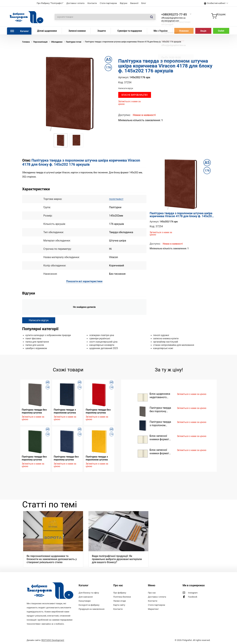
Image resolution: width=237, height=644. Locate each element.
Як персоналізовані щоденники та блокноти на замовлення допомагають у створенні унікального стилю (52, 559)
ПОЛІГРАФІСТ (118, 199)
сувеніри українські (100, 338)
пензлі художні (161, 335)
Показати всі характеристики (84, 281)
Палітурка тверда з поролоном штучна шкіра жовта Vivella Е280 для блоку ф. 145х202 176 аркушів (98, 458)
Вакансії (134, 3)
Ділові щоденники (47, 31)
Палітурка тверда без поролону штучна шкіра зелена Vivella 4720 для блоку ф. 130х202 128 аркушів (34, 458)
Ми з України (161, 31)
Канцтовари (85, 601)
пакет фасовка (33, 338)
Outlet (221, 31)
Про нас (152, 593)
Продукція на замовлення (92, 609)
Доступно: (124, 115)
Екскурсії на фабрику (89, 605)
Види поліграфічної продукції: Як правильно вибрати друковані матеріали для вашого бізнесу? (117, 559)
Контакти (92, 3)
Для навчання (86, 597)
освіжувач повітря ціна (102, 335)
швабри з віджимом (36, 348)
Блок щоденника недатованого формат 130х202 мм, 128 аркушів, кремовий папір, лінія (160, 396)
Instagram (193, 593)
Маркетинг (153, 609)
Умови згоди (120, 601)
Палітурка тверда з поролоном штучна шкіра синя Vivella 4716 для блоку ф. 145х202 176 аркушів (67, 411)
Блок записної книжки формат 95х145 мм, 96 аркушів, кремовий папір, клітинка (161, 452)
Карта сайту (119, 605)
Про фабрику (120, 593)
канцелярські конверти (102, 345)
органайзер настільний (166, 342)
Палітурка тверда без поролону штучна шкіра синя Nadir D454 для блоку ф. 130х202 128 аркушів (67, 458)
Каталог (25, 31)
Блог (144, 3)
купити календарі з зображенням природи (48, 335)
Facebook (193, 597)
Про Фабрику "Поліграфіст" (50, 3)
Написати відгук (126, 88)
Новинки (184, 31)
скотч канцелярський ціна (103, 342)
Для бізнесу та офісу (89, 593)
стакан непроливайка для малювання (174, 345)
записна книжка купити (166, 338)
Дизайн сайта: (45, 640)
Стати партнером (108, 3)
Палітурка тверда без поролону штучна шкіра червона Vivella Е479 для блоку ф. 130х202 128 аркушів (98, 411)
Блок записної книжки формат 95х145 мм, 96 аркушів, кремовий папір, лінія (161, 438)
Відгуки (124, 3)
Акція (203, 31)
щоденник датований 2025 (104, 348)
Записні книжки (77, 31)
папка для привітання (37, 342)
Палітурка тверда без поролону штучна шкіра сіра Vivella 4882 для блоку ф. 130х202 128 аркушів (35, 411)
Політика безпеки (122, 597)
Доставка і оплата (75, 3)
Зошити (102, 31)
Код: (121, 82)
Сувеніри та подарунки (130, 31)
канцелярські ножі (163, 348)
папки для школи (35, 345)
